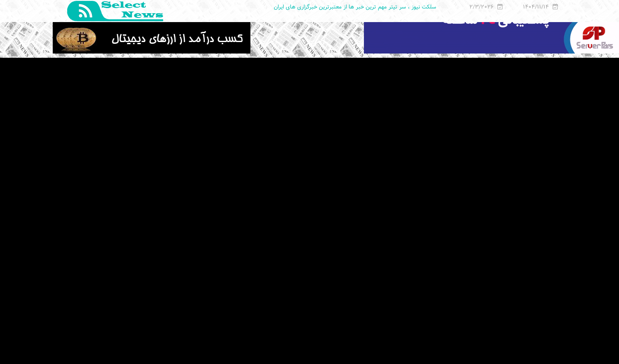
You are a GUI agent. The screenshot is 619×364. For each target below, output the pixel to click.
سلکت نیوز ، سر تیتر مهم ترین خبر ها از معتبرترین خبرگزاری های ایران (355, 7)
